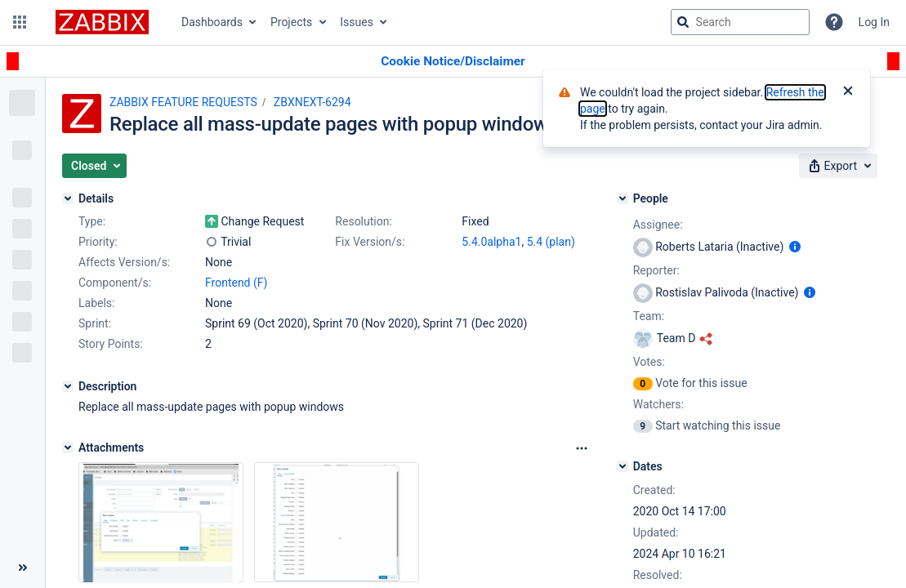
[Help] (834, 22)
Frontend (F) (236, 283)
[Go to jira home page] (102, 22)
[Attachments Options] (582, 448)
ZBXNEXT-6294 (312, 102)
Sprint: (95, 323)
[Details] (68, 198)
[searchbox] (740, 22)
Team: (649, 316)
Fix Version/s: (370, 242)
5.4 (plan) (551, 242)
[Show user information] (795, 247)
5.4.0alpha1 (491, 242)
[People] (623, 198)
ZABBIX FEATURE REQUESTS (183, 102)
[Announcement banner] (453, 62)
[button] (20, 22)
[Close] (848, 92)
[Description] (68, 386)
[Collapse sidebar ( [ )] (22, 568)
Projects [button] (291, 22)
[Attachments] (68, 448)
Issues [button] (357, 22)
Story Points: (111, 344)
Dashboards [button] (212, 22)
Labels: (96, 303)
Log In (874, 22)
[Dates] (623, 466)
